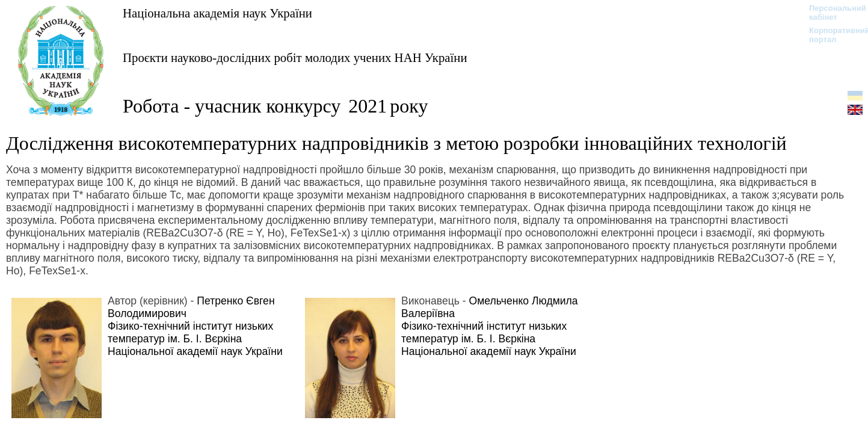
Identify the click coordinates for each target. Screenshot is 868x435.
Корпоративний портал (832, 35)
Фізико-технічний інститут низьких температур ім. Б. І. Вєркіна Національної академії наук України (195, 339)
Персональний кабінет (832, 13)
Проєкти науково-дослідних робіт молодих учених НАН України (295, 57)
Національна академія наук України (217, 13)
